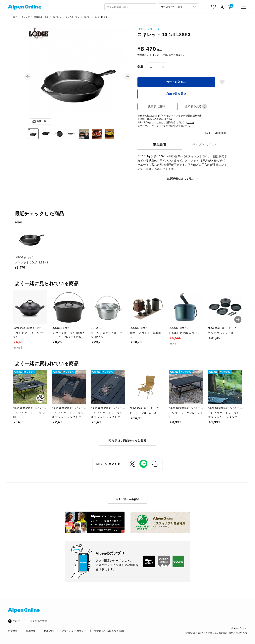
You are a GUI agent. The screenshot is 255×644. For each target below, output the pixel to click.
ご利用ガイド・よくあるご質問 (30, 621)
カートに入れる (176, 82)
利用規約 (49, 631)
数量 (140, 67)
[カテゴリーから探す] (178, 7)
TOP (15, 17)
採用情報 (31, 631)
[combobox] (130, 7)
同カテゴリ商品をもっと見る (127, 440)
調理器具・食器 (41, 17)
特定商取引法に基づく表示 (109, 631)
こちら (170, 119)
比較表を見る (196, 106)
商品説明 (160, 145)
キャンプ (26, 17)
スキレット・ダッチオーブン (66, 17)
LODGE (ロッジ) (148, 29)
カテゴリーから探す (128, 499)
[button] (28, 77)
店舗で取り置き (176, 94)
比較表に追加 (156, 106)
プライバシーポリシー (74, 631)
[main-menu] (243, 7)
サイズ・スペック (205, 145)
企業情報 (13, 631)
